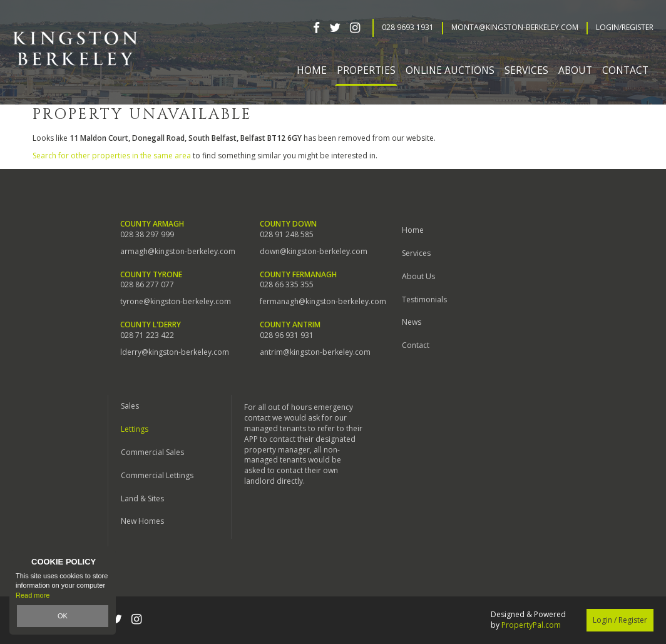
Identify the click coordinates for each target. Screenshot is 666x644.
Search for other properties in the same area (112, 156)
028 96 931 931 (287, 335)
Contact (625, 70)
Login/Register (625, 28)
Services (416, 253)
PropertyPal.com (531, 625)
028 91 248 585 (287, 235)
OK (63, 616)
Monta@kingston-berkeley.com (515, 28)
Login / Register (620, 620)
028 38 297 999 (147, 235)
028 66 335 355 (287, 285)
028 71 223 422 (147, 335)
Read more (33, 595)
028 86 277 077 (147, 285)
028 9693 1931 (408, 28)
